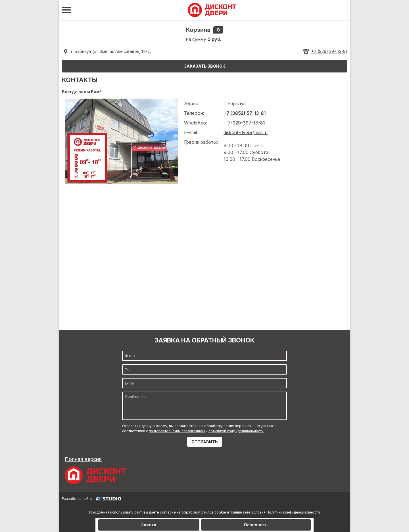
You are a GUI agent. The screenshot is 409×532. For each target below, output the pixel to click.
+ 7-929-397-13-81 (244, 123)
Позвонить (256, 525)
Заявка (149, 525)
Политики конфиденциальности (293, 512)
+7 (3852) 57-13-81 (245, 113)
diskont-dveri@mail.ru (246, 132)
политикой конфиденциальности (236, 431)
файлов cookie (213, 512)
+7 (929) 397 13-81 (329, 51)
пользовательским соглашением (177, 431)
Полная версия (83, 459)
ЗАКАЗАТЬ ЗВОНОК (205, 66)
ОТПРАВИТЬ (205, 442)
